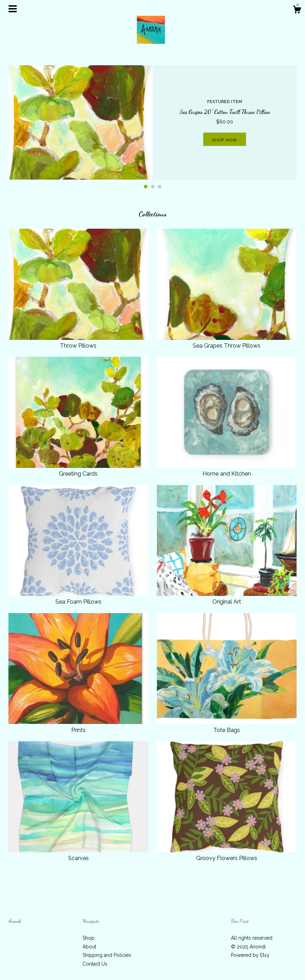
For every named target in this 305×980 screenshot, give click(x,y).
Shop (88, 938)
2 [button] (153, 187)
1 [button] (146, 187)
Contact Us (95, 964)
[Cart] (297, 11)
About (89, 947)
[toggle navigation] (13, 9)
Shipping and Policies (107, 955)
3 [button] (160, 187)
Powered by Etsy (250, 955)
